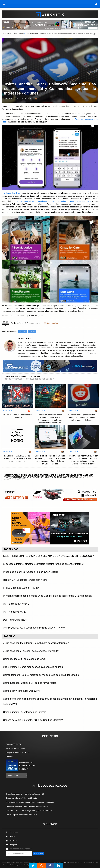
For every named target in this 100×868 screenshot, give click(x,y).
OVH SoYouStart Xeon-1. (17, 604)
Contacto (10, 757)
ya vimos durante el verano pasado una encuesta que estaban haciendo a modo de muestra (53, 201)
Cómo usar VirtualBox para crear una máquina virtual (27, 806)
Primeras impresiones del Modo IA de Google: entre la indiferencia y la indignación (47, 596)
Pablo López (13, 98)
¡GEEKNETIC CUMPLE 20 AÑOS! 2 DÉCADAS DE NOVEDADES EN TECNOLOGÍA (49, 556)
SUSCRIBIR (38, 853)
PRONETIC (65, 863)
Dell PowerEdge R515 (15, 620)
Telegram (12, 845)
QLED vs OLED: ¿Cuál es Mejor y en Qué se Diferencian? (29, 811)
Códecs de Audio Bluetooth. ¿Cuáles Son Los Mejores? (33, 720)
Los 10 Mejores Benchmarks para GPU (21, 815)
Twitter (32, 332)
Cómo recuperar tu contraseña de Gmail (25, 659)
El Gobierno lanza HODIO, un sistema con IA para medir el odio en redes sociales (17, 458)
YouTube (12, 841)
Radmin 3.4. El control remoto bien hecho (25, 580)
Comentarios (52, 323)
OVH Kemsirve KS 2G (15, 612)
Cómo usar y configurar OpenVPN (21, 691)
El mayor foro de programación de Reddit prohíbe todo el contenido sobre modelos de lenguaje (83, 417)
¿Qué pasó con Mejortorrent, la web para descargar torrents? (36, 643)
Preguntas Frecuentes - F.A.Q (18, 753)
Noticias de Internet (32, 34)
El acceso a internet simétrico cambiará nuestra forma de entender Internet (43, 564)
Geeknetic (8, 34)
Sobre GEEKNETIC (14, 744)
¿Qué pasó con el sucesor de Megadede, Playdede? (31, 651)
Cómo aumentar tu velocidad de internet (25, 712)
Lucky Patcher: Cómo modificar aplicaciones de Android (33, 667)
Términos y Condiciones (16, 748)
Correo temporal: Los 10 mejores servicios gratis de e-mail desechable (41, 675)
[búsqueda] (96, 4)
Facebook (12, 832)
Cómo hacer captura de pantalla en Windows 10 (25, 794)
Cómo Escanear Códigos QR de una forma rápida (30, 683)
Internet (21, 34)
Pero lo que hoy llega (11, 193)
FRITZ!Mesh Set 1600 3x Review (21, 588)
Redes (15, 34)
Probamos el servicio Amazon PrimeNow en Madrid (31, 572)
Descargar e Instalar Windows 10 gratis (22, 798)
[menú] (4, 4)
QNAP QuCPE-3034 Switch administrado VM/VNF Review (34, 628)
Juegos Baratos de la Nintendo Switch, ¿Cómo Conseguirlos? (30, 802)
